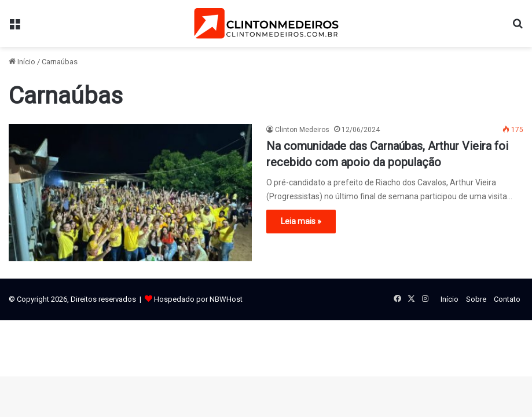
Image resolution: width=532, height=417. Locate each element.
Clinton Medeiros (302, 130)
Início (22, 62)
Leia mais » (301, 221)
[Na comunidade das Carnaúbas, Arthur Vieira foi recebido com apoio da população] (130, 193)
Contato (507, 299)
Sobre (476, 299)
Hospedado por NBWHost (198, 299)
